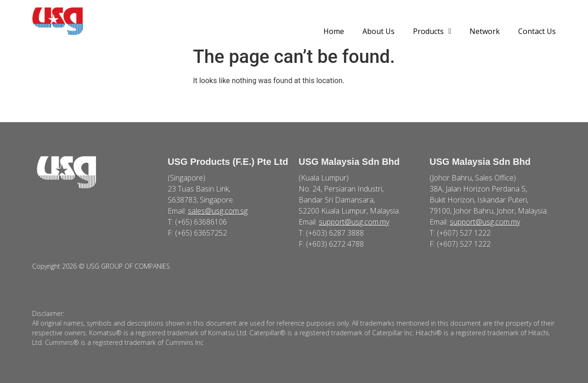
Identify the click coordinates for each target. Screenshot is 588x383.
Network (485, 31)
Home (334, 31)
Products (432, 31)
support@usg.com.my (354, 222)
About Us (379, 31)
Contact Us (537, 31)
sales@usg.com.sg (218, 211)
